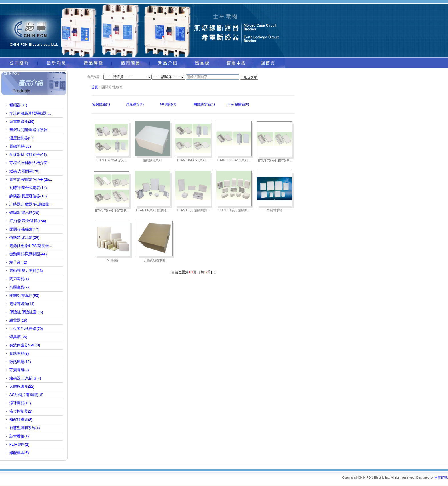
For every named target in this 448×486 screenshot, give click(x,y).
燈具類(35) (18, 337)
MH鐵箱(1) (168, 104)
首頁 (95, 87)
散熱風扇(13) (20, 362)
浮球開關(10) (20, 403)
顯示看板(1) (19, 436)
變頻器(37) (18, 105)
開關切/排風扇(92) (24, 295)
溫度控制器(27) (22, 138)
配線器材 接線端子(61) (28, 155)
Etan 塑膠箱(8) (238, 104)
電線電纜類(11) (22, 304)
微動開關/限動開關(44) (28, 254)
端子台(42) (18, 262)
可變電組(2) (19, 370)
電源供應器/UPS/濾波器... (31, 246)
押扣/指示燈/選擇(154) (28, 221)
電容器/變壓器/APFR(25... (31, 179)
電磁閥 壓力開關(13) (26, 271)
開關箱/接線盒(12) (24, 229)
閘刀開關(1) (19, 279)
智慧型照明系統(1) (25, 428)
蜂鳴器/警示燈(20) (24, 213)
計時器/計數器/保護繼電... (31, 204)
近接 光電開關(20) (24, 171)
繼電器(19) (18, 320)
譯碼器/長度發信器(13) (28, 196)
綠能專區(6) (19, 453)
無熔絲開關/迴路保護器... (30, 130)
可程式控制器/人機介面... (30, 163)
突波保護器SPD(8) (25, 345)
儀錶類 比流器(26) (24, 237)
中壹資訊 (441, 477)
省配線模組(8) (21, 420)
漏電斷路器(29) (22, 121)
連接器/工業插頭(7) (25, 378)
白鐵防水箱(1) (204, 104)
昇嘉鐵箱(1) (135, 104)
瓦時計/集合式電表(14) (28, 188)
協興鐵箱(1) (101, 104)
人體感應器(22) (22, 386)
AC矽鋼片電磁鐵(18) (26, 395)
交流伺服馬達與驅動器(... (30, 113)
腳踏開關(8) (19, 353)
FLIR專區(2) (19, 444)
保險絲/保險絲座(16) (26, 312)
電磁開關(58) (20, 146)
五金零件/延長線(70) (26, 329)
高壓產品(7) (19, 287)
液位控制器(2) (21, 411)
